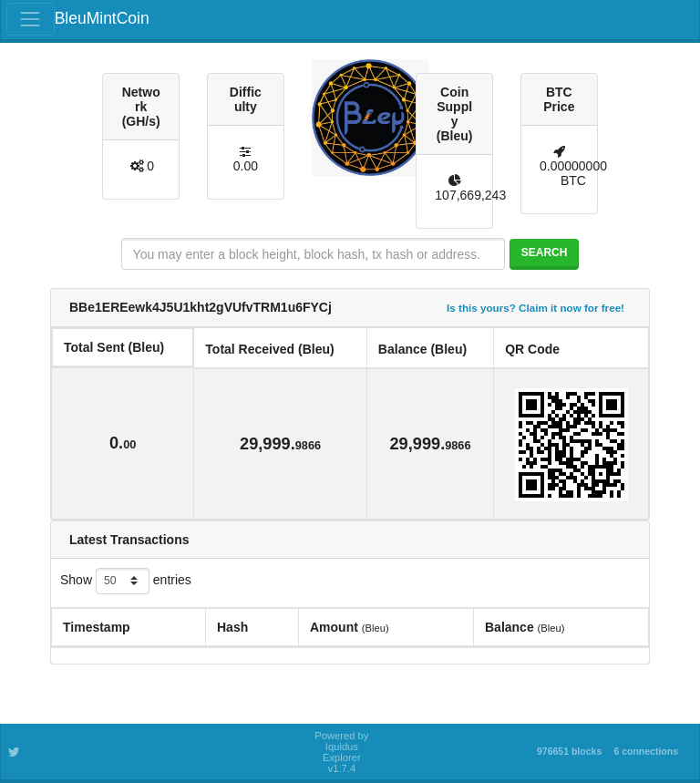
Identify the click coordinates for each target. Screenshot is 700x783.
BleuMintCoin (102, 18)
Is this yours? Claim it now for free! (535, 308)
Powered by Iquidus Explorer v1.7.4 (341, 752)
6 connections (646, 751)
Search (545, 252)
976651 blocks (569, 751)
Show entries (126, 581)
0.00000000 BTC (573, 173)
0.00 (246, 166)
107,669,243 (470, 195)
